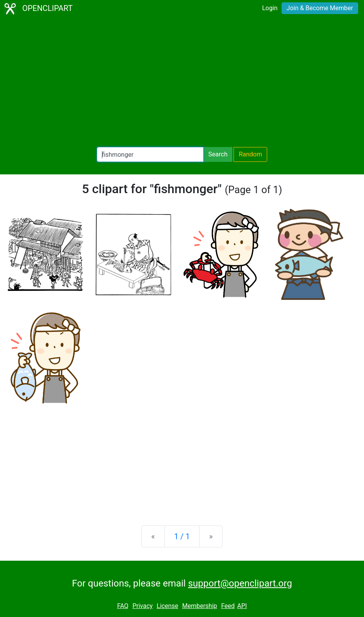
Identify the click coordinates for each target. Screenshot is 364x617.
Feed (228, 606)
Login (270, 8)
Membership (199, 606)
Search (218, 154)
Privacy (143, 606)
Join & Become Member (320, 8)
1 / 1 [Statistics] (182, 536)
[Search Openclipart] (150, 154)
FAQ (123, 606)
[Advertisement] (182, 82)
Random (250, 154)
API (242, 606)
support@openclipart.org (240, 583)
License (167, 606)
